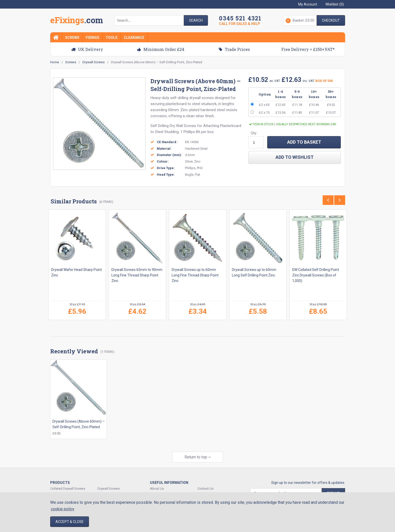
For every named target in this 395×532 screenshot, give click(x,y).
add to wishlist (295, 157)
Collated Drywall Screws (68, 486)
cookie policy (63, 509)
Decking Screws (62, 492)
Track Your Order (162, 492)
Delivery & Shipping (211, 492)
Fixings (93, 38)
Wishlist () (335, 4)
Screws (72, 38)
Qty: (254, 133)
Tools (112, 38)
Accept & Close (70, 522)
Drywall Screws (109, 486)
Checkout (331, 20)
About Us (157, 486)
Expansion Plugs (110, 492)
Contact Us (205, 486)
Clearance (134, 38)
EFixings (77, 21)
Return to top (198, 455)
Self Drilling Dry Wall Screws (173, 126)
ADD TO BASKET (304, 142)
